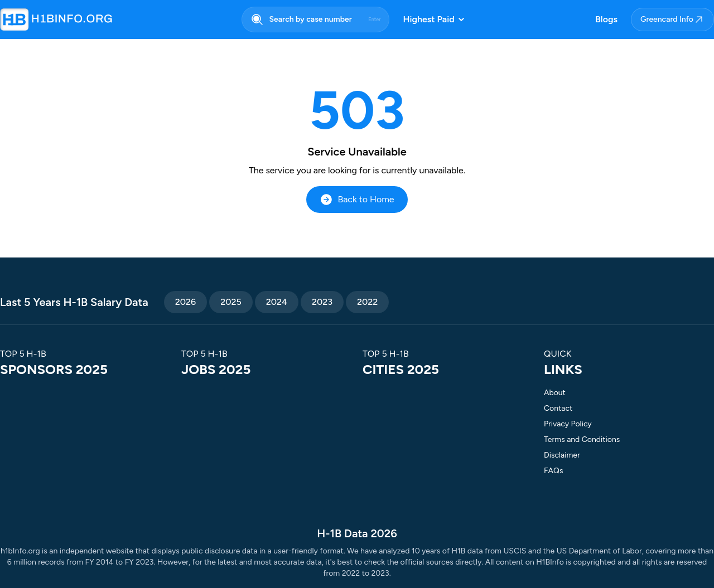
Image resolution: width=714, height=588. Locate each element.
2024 (277, 302)
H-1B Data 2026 (357, 533)
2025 (231, 302)
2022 (367, 302)
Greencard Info (672, 20)
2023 (322, 302)
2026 (185, 302)
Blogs (606, 19)
